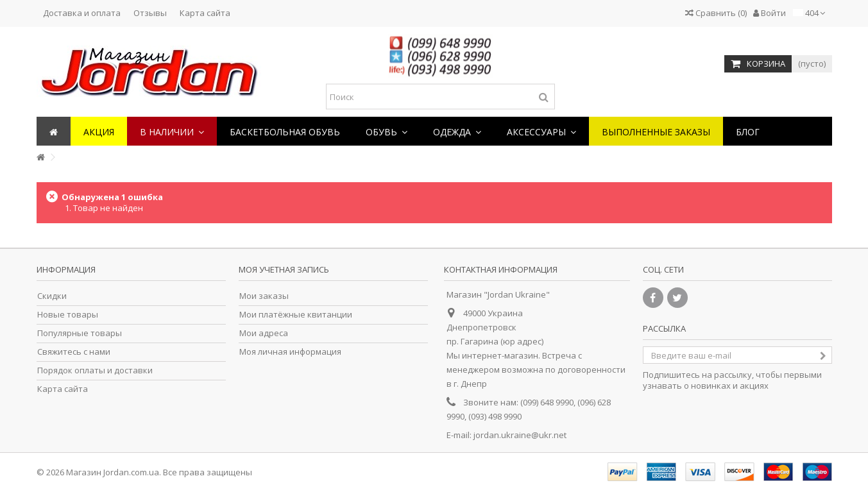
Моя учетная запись (284, 269)
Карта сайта (205, 13)
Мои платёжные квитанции (296, 315)
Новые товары (68, 315)
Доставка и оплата (82, 13)
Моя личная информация (290, 352)
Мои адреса (264, 333)
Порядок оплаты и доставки (95, 370)
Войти (770, 13)
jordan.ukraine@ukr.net (520, 435)
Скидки (52, 296)
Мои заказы (264, 296)
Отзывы (150, 13)
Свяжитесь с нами (74, 352)
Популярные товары (80, 333)
